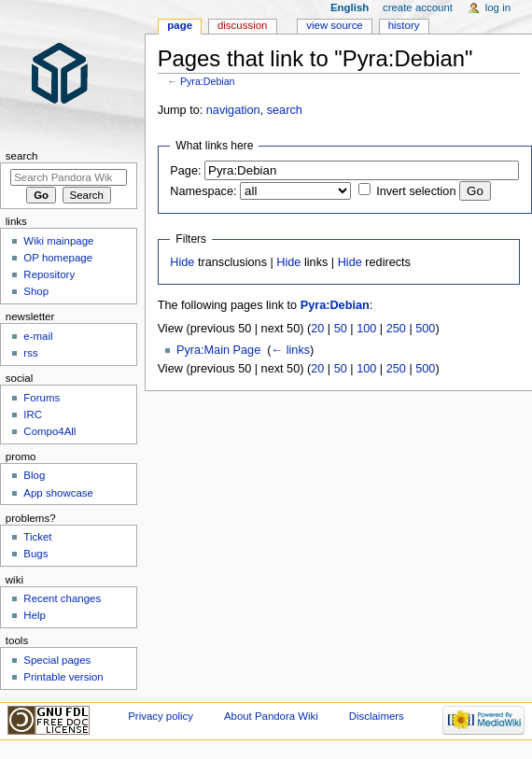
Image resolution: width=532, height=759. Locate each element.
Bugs (35, 554)
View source (334, 25)
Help (35, 615)
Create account (418, 7)
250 (396, 329)
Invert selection (416, 191)
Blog (34, 475)
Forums (42, 398)
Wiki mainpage (58, 241)
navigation (233, 110)
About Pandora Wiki (271, 716)
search (285, 110)
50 (341, 329)
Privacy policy (161, 716)
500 (425, 329)
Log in (498, 7)
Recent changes (62, 598)
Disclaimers (377, 716)
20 (317, 329)
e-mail (38, 336)
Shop (36, 291)
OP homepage (58, 258)
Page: (185, 171)
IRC (33, 415)
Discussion (242, 25)
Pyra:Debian (208, 81)
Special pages (57, 660)
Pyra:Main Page (218, 350)
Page (180, 25)
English (350, 7)
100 (366, 329)
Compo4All (49, 431)
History (404, 25)
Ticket (37, 537)
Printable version (63, 677)
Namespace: (203, 191)
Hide (182, 262)
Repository (49, 274)
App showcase (58, 493)
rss (30, 353)
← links (291, 350)
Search (22, 156)
